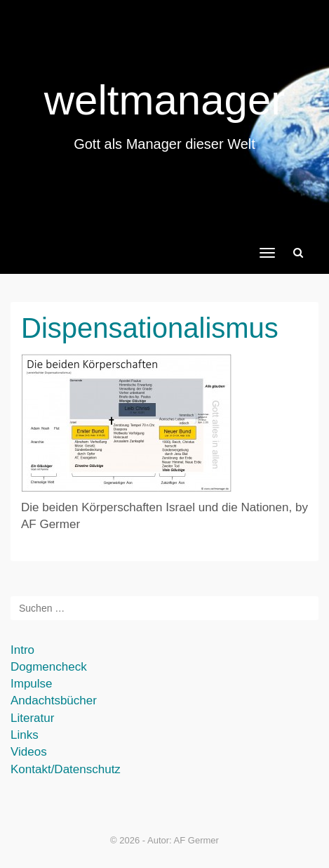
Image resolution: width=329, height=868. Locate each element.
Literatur (32, 718)
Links (25, 735)
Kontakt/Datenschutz (66, 769)
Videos (29, 752)
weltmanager (165, 100)
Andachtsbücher (54, 701)
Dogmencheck (49, 667)
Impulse (32, 684)
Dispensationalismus (150, 328)
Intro (22, 650)
